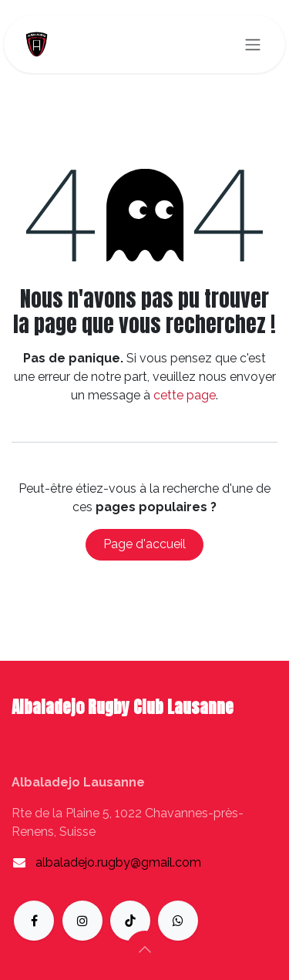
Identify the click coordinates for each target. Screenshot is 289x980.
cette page (185, 395)
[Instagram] (82, 921)
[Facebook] (34, 921)
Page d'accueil (144, 544)
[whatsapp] (178, 921)
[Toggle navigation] (253, 44)
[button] (145, 949)
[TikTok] (130, 921)
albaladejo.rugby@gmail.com (118, 862)
